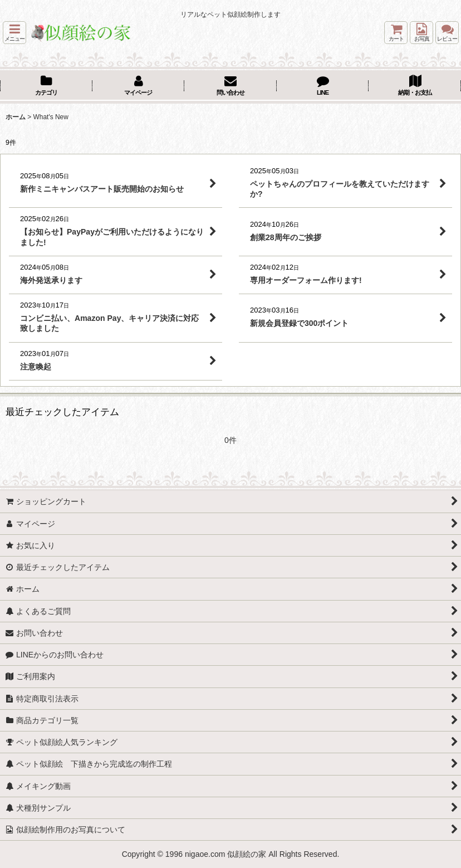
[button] (14, 33)
